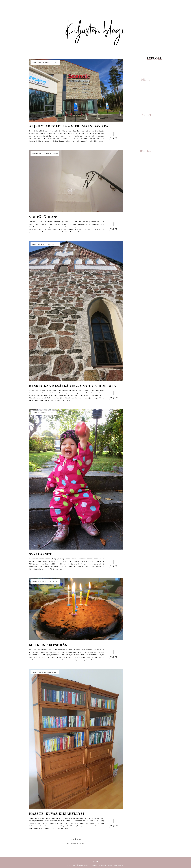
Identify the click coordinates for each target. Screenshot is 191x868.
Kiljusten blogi (91, 865)
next (79, 839)
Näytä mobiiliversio (76, 843)
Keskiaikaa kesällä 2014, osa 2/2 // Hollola (73, 386)
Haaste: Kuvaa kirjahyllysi (57, 813)
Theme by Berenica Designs (111, 865)
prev (72, 839)
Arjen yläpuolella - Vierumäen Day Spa (69, 126)
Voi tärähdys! (43, 217)
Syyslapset (41, 554)
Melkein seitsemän (48, 645)
